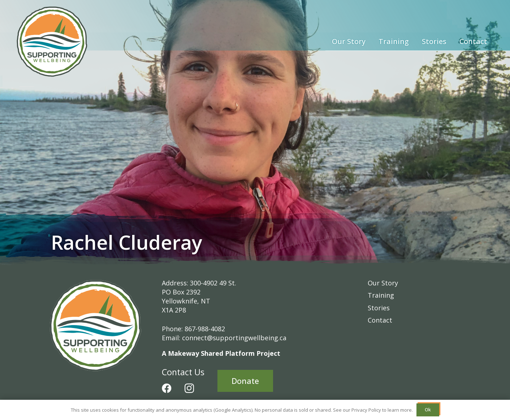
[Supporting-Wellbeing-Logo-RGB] (52, 41)
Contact (380, 320)
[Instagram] (189, 389)
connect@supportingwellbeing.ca (234, 338)
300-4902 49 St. (213, 283)
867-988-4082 (205, 329)
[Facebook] (167, 388)
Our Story (383, 283)
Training (381, 295)
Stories (379, 308)
